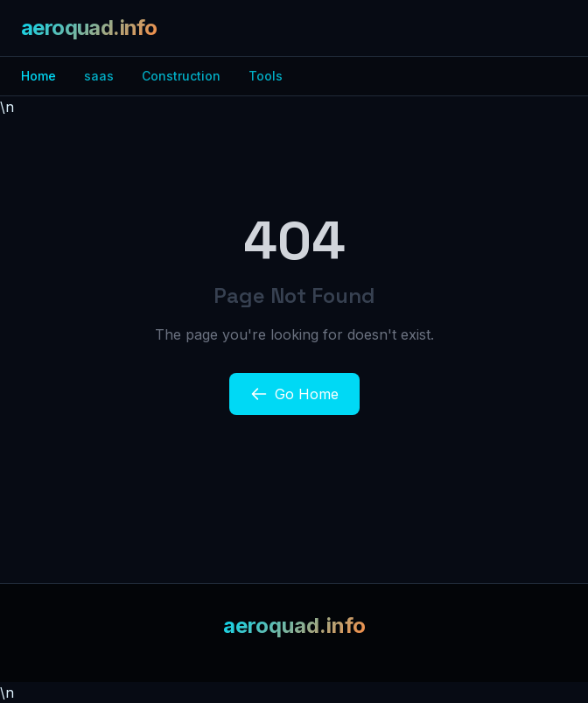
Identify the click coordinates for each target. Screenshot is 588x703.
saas (99, 76)
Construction (181, 76)
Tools (266, 76)
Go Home (294, 394)
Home (38, 76)
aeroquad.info (89, 28)
